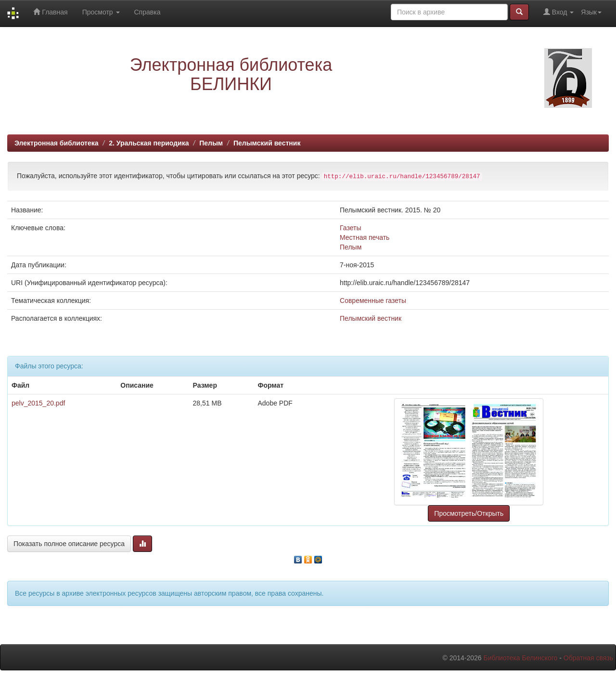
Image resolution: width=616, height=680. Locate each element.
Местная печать (365, 237)
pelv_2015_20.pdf (38, 403)
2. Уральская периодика (149, 143)
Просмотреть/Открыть (469, 513)
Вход (558, 12)
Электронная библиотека (57, 143)
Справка (148, 12)
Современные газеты (373, 301)
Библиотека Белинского (520, 658)
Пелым (211, 143)
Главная (50, 12)
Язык (591, 12)
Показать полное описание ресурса (69, 544)
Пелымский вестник (267, 143)
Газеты (350, 228)
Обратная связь (588, 658)
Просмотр (101, 12)
